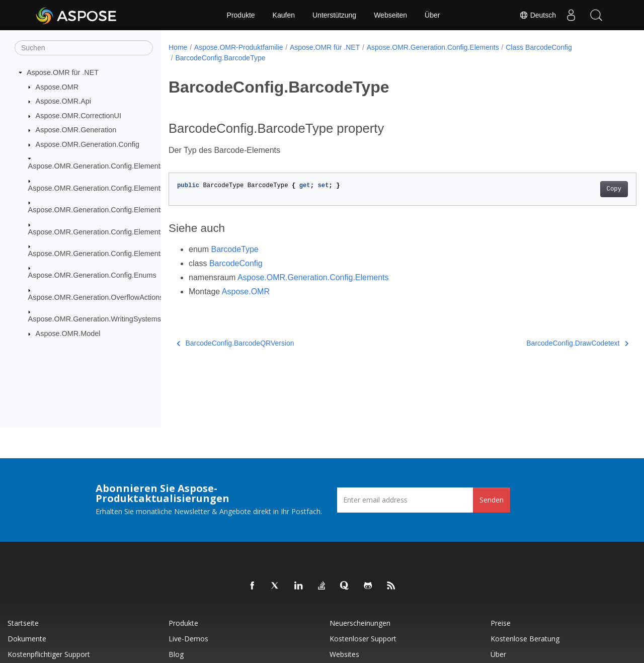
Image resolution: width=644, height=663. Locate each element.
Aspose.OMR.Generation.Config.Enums (92, 275)
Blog (176, 654)
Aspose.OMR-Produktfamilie (239, 47)
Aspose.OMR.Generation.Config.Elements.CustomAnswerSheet (131, 188)
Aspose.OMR (57, 87)
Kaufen (284, 15)
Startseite (23, 623)
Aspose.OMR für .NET (63, 72)
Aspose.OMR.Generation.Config (88, 144)
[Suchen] (84, 48)
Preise (501, 623)
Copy (581, 189)
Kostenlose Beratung (525, 639)
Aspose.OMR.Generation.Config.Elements (96, 166)
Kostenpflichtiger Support (49, 654)
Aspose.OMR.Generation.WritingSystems (95, 319)
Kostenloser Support (363, 639)
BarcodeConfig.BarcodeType (220, 58)
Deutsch (538, 15)
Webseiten (390, 15)
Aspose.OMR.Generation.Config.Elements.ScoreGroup (117, 231)
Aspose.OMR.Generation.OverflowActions (96, 297)
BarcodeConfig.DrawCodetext (545, 343)
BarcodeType (234, 249)
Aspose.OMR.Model (68, 334)
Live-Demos (188, 639)
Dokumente (27, 639)
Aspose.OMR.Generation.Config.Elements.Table (106, 254)
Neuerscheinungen (360, 623)
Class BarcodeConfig (539, 47)
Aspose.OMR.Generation (76, 130)
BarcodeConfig (236, 263)
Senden (492, 500)
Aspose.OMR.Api (63, 101)
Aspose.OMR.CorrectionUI (78, 116)
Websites (344, 654)
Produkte (241, 15)
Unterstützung (334, 15)
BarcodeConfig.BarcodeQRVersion (235, 343)
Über (432, 15)
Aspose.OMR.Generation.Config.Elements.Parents (110, 210)
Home (178, 47)
